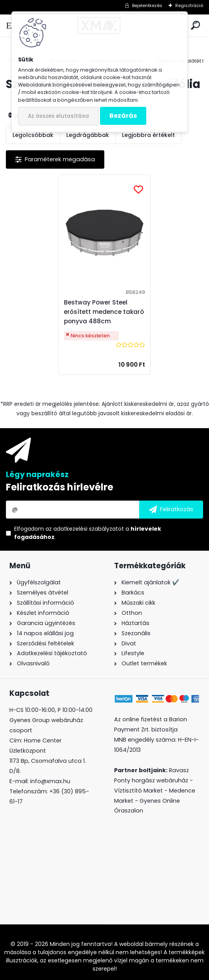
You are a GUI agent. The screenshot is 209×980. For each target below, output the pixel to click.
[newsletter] (171, 510)
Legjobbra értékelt (148, 135)
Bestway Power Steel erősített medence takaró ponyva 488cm (104, 312)
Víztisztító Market (138, 791)
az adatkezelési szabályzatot (85, 529)
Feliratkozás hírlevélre (60, 487)
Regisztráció (189, 5)
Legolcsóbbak (33, 135)
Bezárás (123, 116)
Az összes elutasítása (58, 116)
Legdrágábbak (88, 135)
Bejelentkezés (147, 5)
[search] (195, 26)
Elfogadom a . (88, 533)
